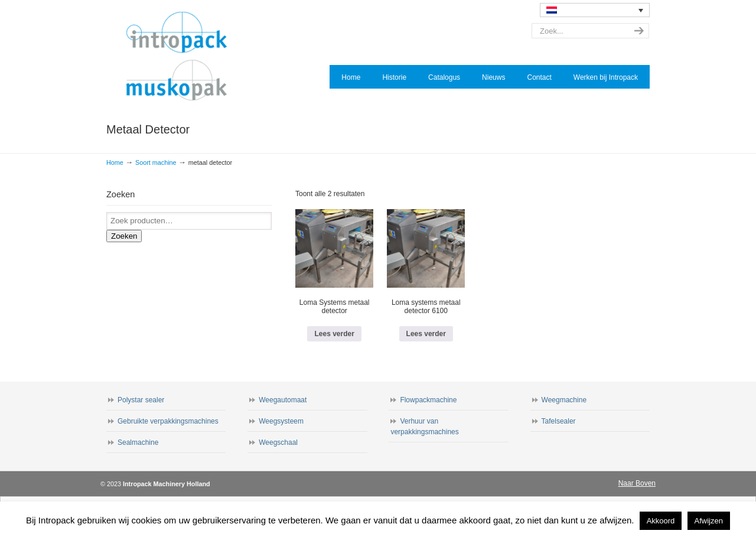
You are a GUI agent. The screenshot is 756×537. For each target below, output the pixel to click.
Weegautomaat (283, 400)
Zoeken (124, 236)
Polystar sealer (141, 400)
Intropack (182, 57)
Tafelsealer (559, 421)
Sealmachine (138, 442)
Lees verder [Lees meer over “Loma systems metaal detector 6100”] (426, 334)
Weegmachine (564, 400)
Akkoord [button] (661, 521)
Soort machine (156, 162)
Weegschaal (278, 442)
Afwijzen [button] (709, 521)
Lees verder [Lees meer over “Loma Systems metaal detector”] (334, 334)
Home (115, 162)
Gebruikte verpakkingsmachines (168, 421)
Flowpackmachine (428, 400)
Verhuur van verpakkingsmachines (424, 427)
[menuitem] (595, 10)
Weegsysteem (281, 421)
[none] (595, 10)
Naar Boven (637, 483)
